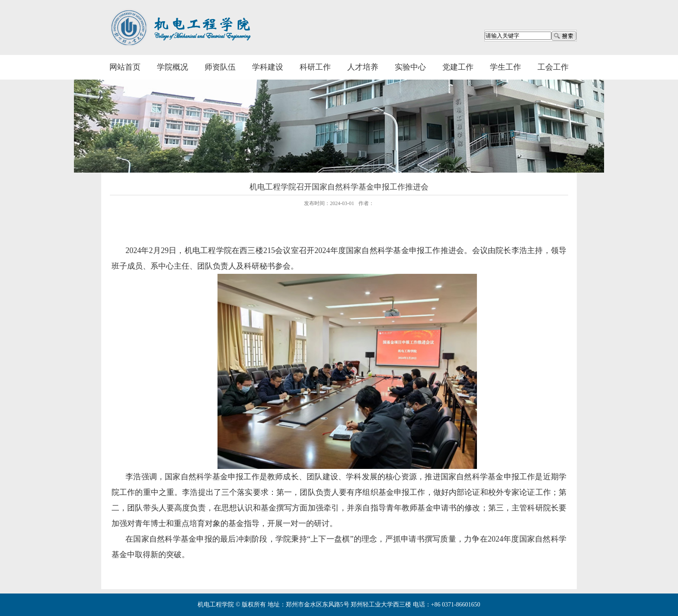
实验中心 (410, 67)
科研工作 (315, 67)
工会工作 (553, 67)
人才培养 (363, 67)
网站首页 (125, 67)
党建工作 (458, 67)
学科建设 (268, 67)
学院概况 (173, 67)
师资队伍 (220, 67)
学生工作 (505, 67)
